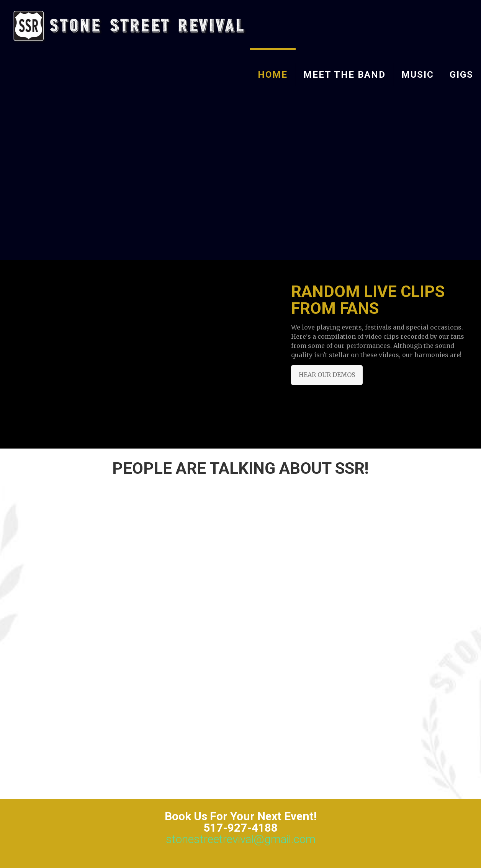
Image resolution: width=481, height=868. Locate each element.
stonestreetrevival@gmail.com (241, 839)
